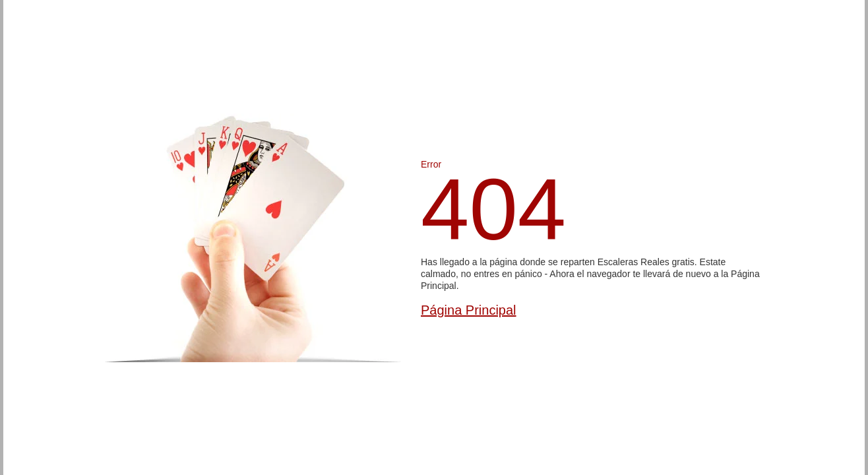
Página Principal (469, 310)
